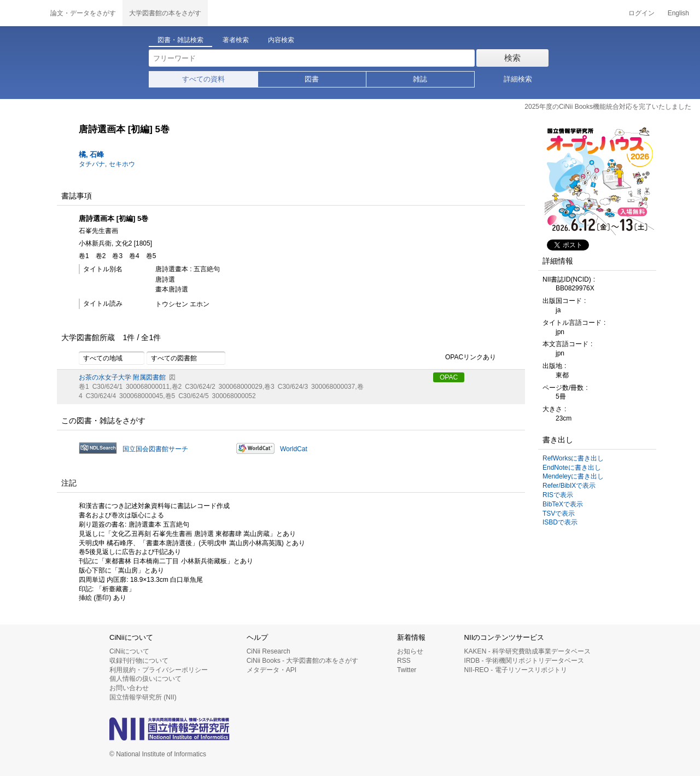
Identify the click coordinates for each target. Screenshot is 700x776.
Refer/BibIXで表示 (569, 486)
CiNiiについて (129, 651)
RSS (404, 661)
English (678, 13)
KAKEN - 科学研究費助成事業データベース (527, 651)
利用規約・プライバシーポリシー (159, 670)
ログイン (641, 13)
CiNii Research (269, 651)
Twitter (407, 670)
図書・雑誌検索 (180, 40)
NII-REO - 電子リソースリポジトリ (516, 670)
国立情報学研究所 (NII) (143, 697)
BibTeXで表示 (563, 504)
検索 (512, 58)
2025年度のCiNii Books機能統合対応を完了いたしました (608, 107)
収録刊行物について (139, 661)
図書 (312, 79)
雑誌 (420, 79)
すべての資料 (203, 79)
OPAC (449, 377)
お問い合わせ (129, 688)
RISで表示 (558, 495)
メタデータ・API (272, 670)
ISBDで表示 (560, 522)
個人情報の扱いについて (145, 679)
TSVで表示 (559, 514)
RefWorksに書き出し (573, 458)
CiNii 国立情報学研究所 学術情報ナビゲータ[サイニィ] (22, 13)
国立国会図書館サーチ (155, 449)
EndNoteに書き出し (572, 468)
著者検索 (236, 40)
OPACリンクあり (465, 358)
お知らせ (410, 651)
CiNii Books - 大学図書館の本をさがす (303, 661)
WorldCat (294, 449)
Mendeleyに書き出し (573, 476)
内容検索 (281, 40)
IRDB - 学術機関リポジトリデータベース (524, 661)
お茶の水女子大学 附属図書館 (122, 377)
